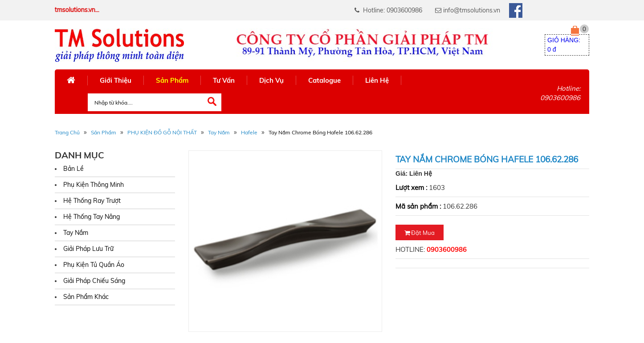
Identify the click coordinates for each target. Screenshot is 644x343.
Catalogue (324, 80)
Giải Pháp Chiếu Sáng (94, 281)
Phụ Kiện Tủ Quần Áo (94, 265)
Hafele (249, 132)
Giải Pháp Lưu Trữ (88, 249)
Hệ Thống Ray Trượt (92, 201)
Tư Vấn (224, 80)
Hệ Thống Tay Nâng (92, 217)
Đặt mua (420, 233)
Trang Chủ (67, 132)
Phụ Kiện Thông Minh (94, 185)
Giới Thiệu (116, 80)
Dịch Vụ (271, 80)
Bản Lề (73, 169)
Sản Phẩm (172, 80)
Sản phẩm (104, 132)
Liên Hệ (377, 80)
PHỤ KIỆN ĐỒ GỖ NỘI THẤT (162, 132)
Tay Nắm (219, 132)
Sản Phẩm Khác (86, 297)
